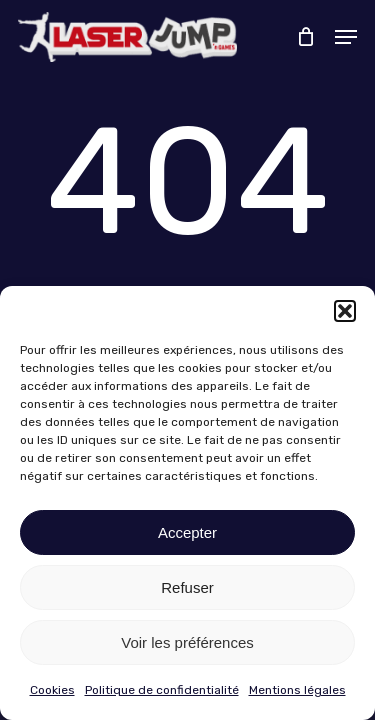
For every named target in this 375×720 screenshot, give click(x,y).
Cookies (52, 690)
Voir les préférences (187, 642)
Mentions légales (297, 690)
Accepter (187, 532)
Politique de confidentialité (162, 690)
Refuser (187, 587)
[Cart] (305, 37)
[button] (345, 311)
